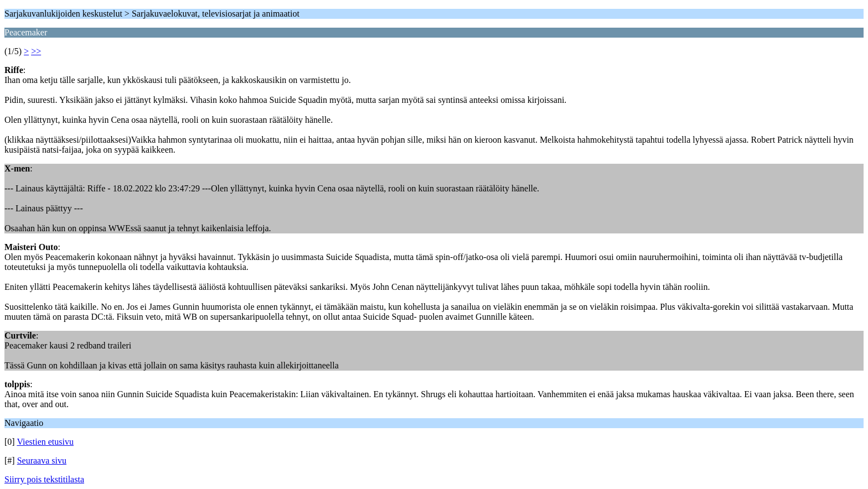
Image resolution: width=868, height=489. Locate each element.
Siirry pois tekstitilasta (44, 479)
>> (36, 51)
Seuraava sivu (42, 461)
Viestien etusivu (45, 442)
